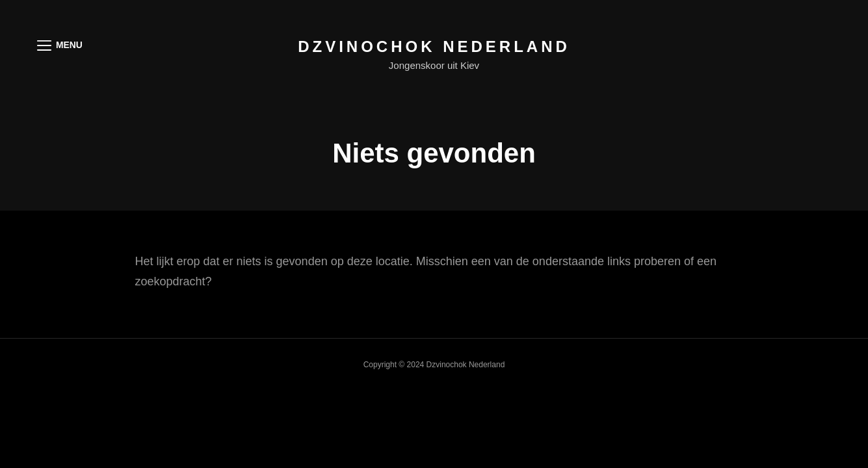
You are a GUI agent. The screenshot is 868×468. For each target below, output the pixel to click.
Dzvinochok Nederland (434, 46)
